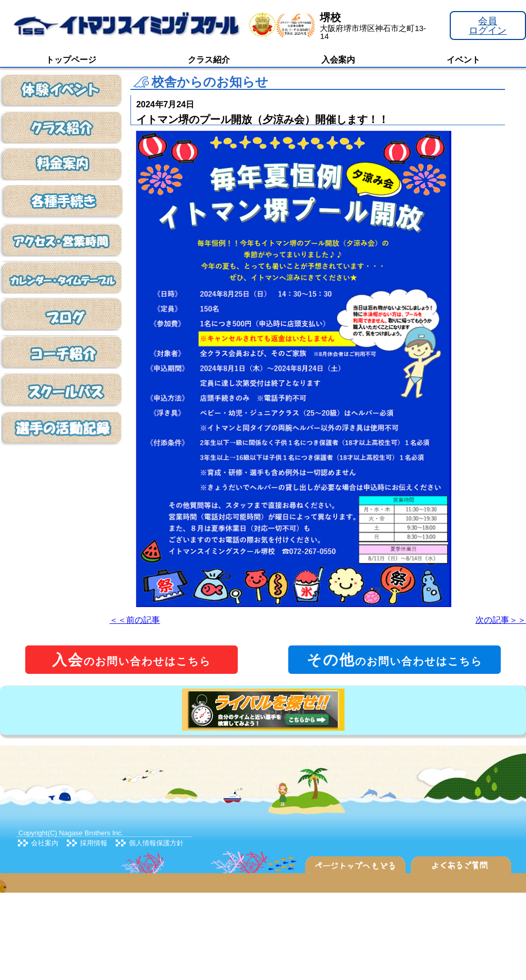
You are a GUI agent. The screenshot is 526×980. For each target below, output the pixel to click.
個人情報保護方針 (156, 843)
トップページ (71, 60)
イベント (463, 60)
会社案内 (45, 843)
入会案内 (338, 60)
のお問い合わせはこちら (131, 660)
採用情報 (94, 843)
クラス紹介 (209, 60)
